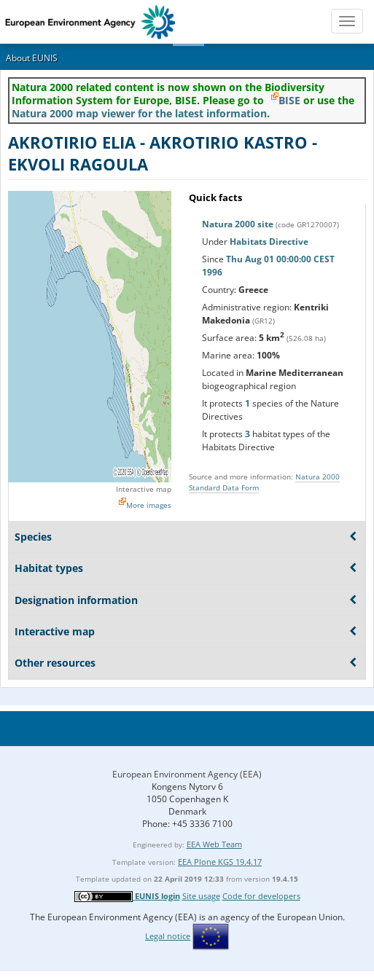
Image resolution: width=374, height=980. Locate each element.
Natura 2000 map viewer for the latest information (139, 113)
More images (149, 505)
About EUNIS (32, 58)
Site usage (201, 896)
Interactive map (144, 489)
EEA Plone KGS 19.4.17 (220, 862)
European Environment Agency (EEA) (187, 774)
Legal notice (168, 936)
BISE (289, 100)
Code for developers (261, 896)
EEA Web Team (214, 844)
